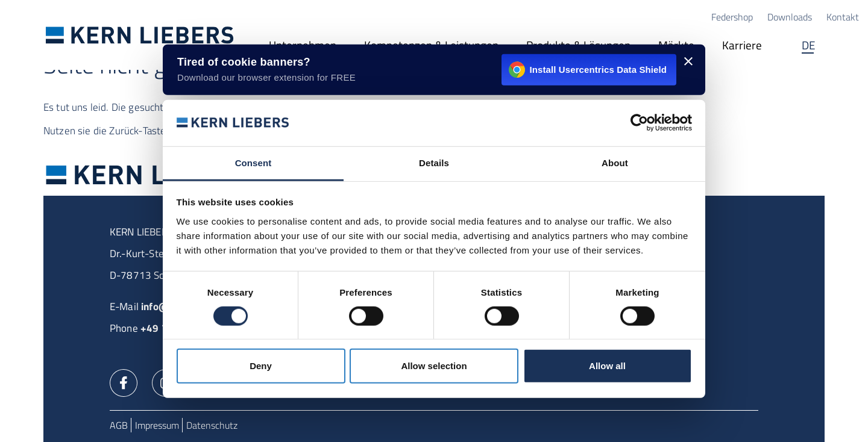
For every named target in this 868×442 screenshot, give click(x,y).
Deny (261, 366)
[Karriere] (742, 47)
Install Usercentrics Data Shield (588, 70)
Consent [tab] (253, 163)
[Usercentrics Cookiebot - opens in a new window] (639, 123)
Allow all (607, 366)
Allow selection (434, 366)
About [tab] (615, 163)
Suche (847, 47)
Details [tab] (434, 163)
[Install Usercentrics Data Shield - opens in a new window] (434, 70)
